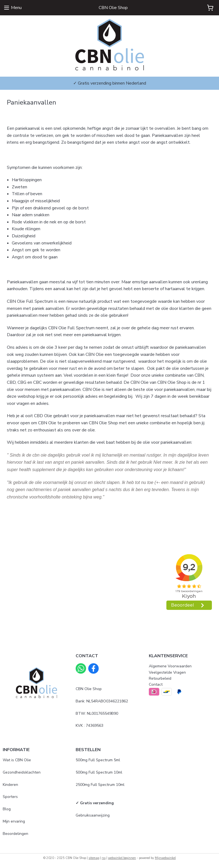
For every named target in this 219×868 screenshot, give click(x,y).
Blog (7, 809)
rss (104, 858)
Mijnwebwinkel (165, 858)
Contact (156, 684)
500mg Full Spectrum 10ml (99, 772)
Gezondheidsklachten (22, 772)
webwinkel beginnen (122, 858)
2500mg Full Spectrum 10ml (100, 785)
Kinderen (10, 785)
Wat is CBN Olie (17, 760)
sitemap (94, 858)
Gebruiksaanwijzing (93, 815)
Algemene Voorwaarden (170, 666)
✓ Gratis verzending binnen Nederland (110, 83)
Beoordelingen (15, 834)
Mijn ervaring (14, 821)
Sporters (10, 797)
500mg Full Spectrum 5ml (98, 760)
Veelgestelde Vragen (167, 672)
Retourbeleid (160, 678)
